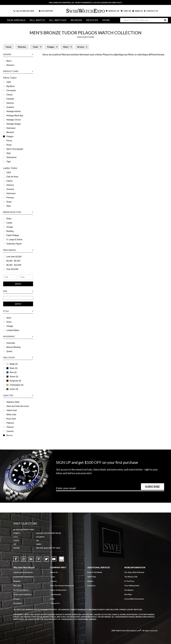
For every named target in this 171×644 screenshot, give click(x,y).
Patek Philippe (13, 235)
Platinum (10, 423)
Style (9, 153)
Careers (54, 581)
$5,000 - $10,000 (14, 265)
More (106, 20)
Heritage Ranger (14, 124)
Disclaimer (18, 603)
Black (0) (12, 368)
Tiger (9, 162)
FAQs (53, 599)
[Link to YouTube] (54, 559)
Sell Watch (37, 20)
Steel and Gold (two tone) (17, 406)
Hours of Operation (58, 590)
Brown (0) (12, 377)
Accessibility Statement (134, 599)
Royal (9, 145)
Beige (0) (12, 364)
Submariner (11, 157)
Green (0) (12, 389)
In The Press (129, 581)
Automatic (11, 343)
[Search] (144, 20)
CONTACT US (151, 11)
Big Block (10, 86)
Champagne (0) (15, 385)
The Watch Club (131, 577)
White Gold (11, 415)
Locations (91, 586)
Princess (10, 198)
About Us (54, 572)
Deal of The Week (95, 572)
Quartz (9, 351)
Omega (10, 227)
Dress (9, 322)
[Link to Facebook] (16, 559)
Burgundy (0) (14, 381)
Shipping (17, 581)
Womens (76, 20)
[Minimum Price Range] (10, 277)
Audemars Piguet (14, 244)
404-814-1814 (28, 11)
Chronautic (11, 90)
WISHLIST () (113, 11)
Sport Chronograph (15, 149)
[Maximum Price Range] (26, 277)
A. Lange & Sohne (14, 240)
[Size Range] (18, 298)
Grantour (10, 107)
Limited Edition (13, 330)
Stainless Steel (13, 402)
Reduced (92, 20)
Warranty (17, 586)
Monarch (10, 132)
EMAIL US (137, 11)
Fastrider (10, 99)
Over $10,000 (12, 269)
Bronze (10, 435)
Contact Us (55, 603)
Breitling (10, 231)
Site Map (128, 594)
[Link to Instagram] (23, 559)
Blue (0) (11, 372)
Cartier (9, 223)
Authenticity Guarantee (23, 577)
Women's (10, 65)
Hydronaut (11, 128)
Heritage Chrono (14, 120)
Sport (9, 318)
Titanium (10, 427)
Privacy (16, 599)
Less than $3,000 (14, 257)
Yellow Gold (12, 410)
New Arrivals (16, 20)
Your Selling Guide (132, 586)
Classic (10, 95)
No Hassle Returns (21, 590)
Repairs (90, 581)
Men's (9, 61)
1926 (9, 82)
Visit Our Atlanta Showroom (62, 586)
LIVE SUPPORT (46, 11)
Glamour (10, 103)
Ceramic (10, 431)
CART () (126, 11)
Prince (9, 141)
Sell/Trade (92, 577)
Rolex (9, 219)
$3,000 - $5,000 (13, 261)
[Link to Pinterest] (39, 559)
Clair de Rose (12, 177)
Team (53, 577)
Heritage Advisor (14, 111)
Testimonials (56, 594)
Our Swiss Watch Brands (134, 572)
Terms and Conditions (22, 594)
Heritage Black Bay (15, 116)
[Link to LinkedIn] (31, 559)
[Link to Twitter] (46, 559)
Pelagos (10, 136)
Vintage (10, 326)
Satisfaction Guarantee (23, 572)
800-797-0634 (54, 548)
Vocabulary (129, 590)
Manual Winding (13, 347)
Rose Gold (11, 419)
